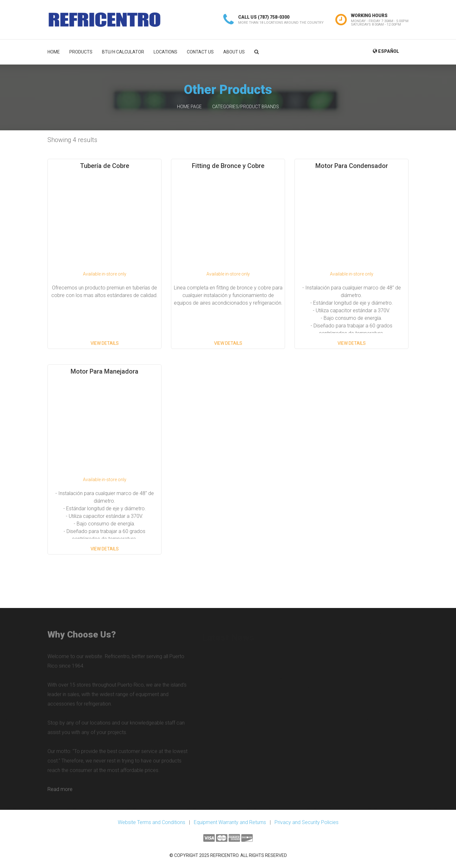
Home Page (189, 107)
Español (386, 51)
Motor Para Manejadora (104, 371)
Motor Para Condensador (352, 166)
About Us (234, 52)
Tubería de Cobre (105, 166)
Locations (165, 52)
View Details (105, 343)
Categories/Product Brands (246, 107)
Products (81, 52)
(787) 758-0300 (274, 17)
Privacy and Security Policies (307, 822)
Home (54, 52)
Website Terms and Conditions (152, 822)
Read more (60, 792)
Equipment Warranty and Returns (230, 822)
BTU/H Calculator (123, 52)
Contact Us (200, 52)
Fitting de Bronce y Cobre (228, 166)
